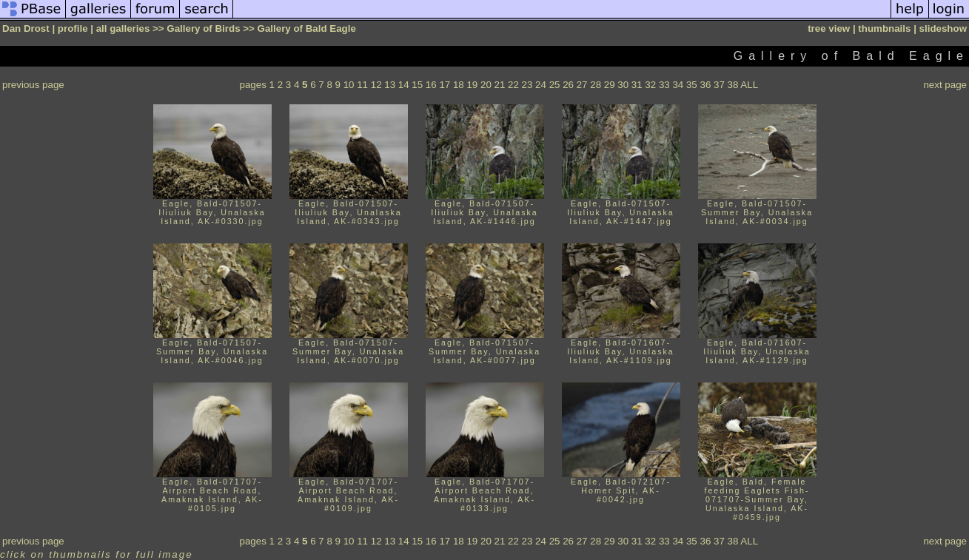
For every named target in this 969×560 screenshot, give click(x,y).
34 (678, 85)
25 (555, 85)
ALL (749, 85)
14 (404, 85)
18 (459, 85)
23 (527, 85)
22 (513, 85)
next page (945, 85)
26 (568, 85)
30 (623, 85)
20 (486, 85)
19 (472, 85)
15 (417, 85)
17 (445, 85)
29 (610, 85)
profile (73, 28)
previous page (33, 85)
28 (596, 85)
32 (650, 85)
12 (376, 85)
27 (582, 85)
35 (692, 85)
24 (541, 85)
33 (664, 85)
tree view (829, 28)
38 (733, 85)
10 (349, 85)
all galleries (123, 28)
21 (500, 85)
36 (705, 85)
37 (719, 85)
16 (431, 85)
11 (362, 85)
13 (390, 85)
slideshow (943, 28)
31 (637, 85)
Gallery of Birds (203, 28)
